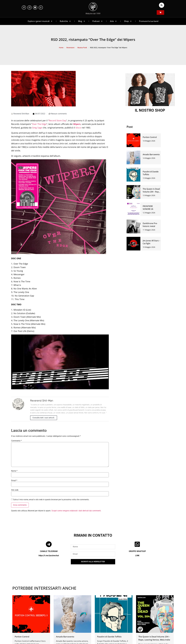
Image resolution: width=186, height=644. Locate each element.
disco (78, 128)
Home (61, 48)
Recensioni (70, 48)
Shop (128, 21)
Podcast (98, 21)
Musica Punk (82, 48)
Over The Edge (39, 124)
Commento (16, 441)
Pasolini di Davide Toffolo (109, 637)
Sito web (15, 490)
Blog (82, 21)
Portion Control (150, 137)
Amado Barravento (151, 154)
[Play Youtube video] (60, 362)
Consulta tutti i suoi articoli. (44, 418)
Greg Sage (37, 128)
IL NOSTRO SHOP (150, 110)
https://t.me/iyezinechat (49, 556)
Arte (113, 21)
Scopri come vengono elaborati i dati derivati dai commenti (76, 511)
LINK (137, 556)
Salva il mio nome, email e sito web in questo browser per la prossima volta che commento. (51, 500)
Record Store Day (57, 120)
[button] (162, 5)
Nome (14, 471)
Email (14, 481)
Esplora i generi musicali (40, 21)
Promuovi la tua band (149, 21)
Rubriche (65, 21)
